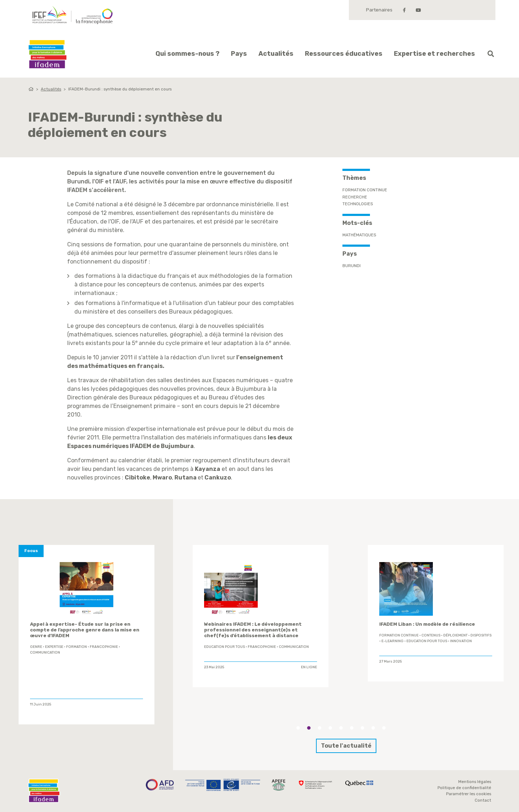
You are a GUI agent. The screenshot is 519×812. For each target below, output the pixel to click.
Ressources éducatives (344, 54)
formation (76, 647)
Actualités (276, 54)
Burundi (352, 266)
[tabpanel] (261, 616)
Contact (483, 800)
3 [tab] (320, 728)
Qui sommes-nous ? (187, 54)
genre (36, 647)
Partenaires (379, 10)
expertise (54, 647)
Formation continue (365, 190)
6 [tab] (352, 728)
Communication (45, 653)
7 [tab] (362, 728)
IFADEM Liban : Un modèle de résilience (427, 624)
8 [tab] (373, 728)
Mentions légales (475, 782)
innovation (461, 641)
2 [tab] (309, 728)
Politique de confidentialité (464, 788)
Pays (239, 54)
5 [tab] (341, 728)
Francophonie (104, 647)
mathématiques (359, 235)
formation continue (399, 635)
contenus (431, 635)
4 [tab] (330, 728)
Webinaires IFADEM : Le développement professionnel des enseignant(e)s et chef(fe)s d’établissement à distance (253, 630)
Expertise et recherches (434, 54)
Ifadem (48, 54)
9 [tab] (384, 728)
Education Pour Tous (224, 647)
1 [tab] (298, 728)
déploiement (455, 635)
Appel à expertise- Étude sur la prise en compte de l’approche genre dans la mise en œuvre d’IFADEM (85, 630)
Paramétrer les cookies (469, 794)
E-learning (392, 641)
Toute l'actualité (346, 746)
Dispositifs (481, 635)
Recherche (355, 197)
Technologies (358, 204)
